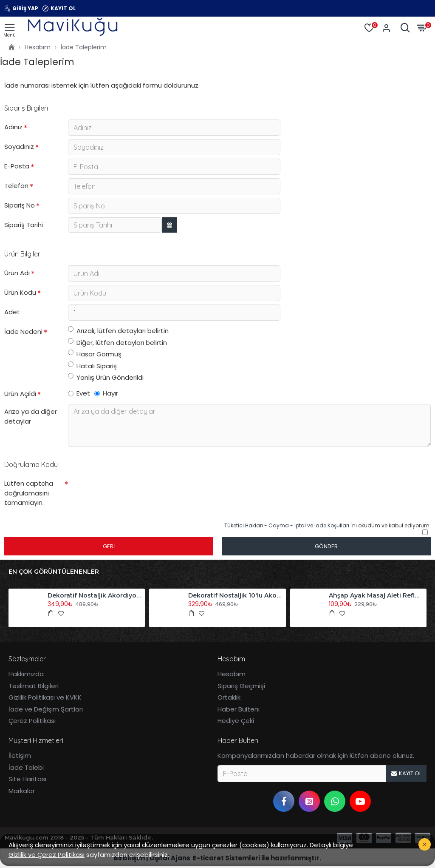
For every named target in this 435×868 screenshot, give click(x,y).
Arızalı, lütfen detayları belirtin (118, 331)
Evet (79, 393)
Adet (12, 312)
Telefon (16, 186)
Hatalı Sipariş (92, 366)
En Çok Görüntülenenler (54, 572)
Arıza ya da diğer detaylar (31, 416)
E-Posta (17, 166)
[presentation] (127, 491)
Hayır (106, 393)
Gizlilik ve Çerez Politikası (47, 855)
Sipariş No (20, 205)
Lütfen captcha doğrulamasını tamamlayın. (29, 493)
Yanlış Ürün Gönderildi (106, 377)
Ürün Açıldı (20, 394)
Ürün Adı (17, 273)
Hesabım (38, 47)
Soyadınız (19, 147)
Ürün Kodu (20, 292)
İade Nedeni (23, 332)
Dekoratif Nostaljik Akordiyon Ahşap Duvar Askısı (95, 595)
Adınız (13, 127)
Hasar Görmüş (95, 354)
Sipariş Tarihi (24, 225)
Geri (109, 546)
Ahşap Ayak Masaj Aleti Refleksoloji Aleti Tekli (376, 595)
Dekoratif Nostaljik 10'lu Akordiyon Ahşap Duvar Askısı (235, 595)
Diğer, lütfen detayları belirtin (117, 343)
